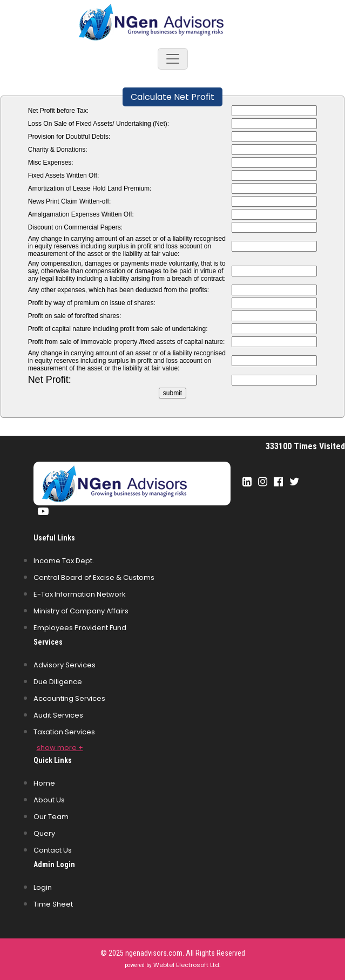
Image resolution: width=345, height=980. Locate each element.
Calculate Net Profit (172, 97)
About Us (49, 800)
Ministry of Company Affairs (81, 611)
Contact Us (53, 850)
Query (44, 833)
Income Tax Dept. (64, 561)
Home (44, 783)
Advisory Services (65, 665)
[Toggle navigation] (173, 59)
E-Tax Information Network (80, 594)
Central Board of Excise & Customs (94, 577)
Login (43, 887)
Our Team (51, 817)
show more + (60, 748)
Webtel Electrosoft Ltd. (187, 965)
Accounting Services (69, 698)
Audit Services (58, 715)
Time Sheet (53, 904)
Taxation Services (64, 732)
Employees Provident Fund (80, 628)
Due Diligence (58, 682)
